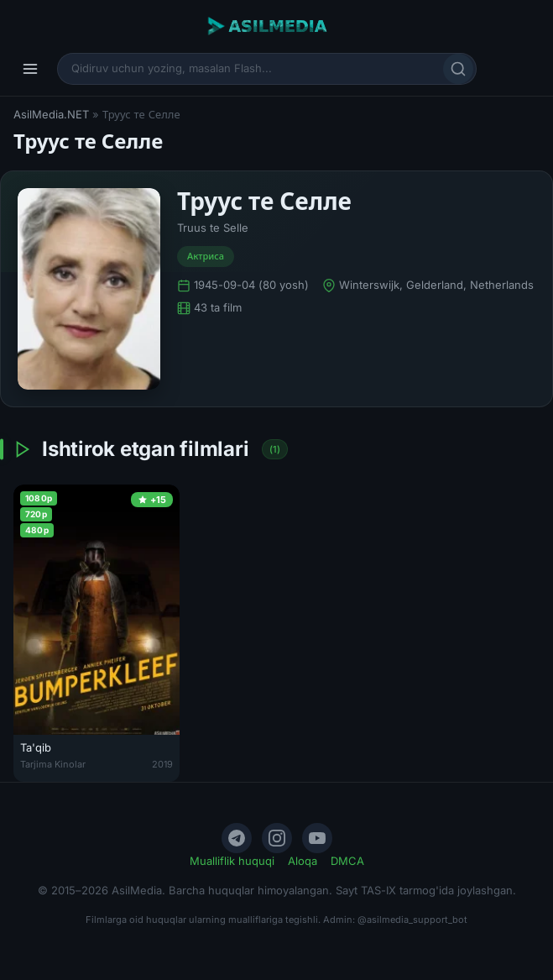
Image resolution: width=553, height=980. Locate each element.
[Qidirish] (458, 69)
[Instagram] (277, 838)
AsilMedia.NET (51, 114)
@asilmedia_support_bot (412, 920)
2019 (162, 764)
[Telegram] (237, 838)
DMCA (347, 861)
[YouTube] (317, 838)
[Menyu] (30, 69)
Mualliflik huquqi (232, 861)
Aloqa (303, 861)
